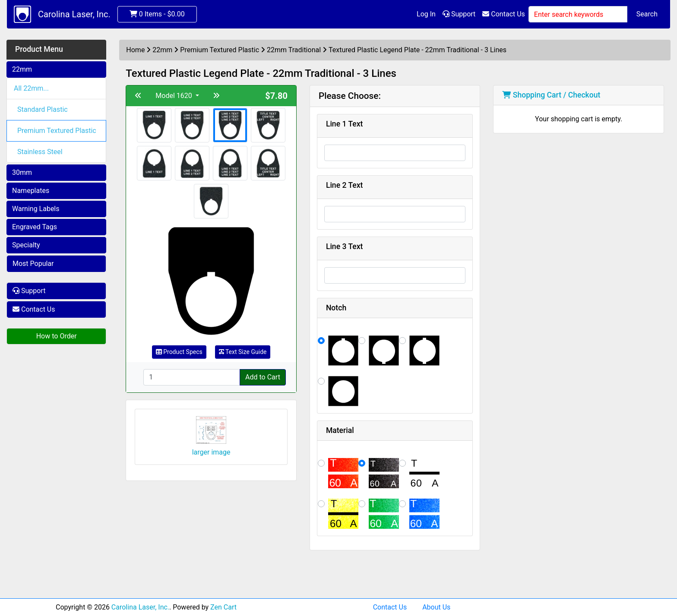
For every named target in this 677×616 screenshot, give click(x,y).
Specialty (26, 245)
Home (135, 50)
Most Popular (33, 264)
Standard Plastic (43, 109)
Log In (426, 14)
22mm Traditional (294, 50)
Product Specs (179, 352)
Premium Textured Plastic (57, 131)
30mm (22, 172)
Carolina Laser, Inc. (74, 14)
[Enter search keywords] (578, 14)
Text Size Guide (243, 352)
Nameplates (31, 191)
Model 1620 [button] (174, 96)
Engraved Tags (35, 227)
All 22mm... (31, 88)
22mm (22, 69)
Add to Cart (263, 377)
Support (459, 14)
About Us (436, 607)
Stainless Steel (40, 152)
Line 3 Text (345, 246)
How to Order (57, 336)
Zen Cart (223, 607)
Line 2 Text (345, 185)
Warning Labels (36, 209)
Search (647, 14)
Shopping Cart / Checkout (551, 95)
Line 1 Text (345, 124)
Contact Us (504, 14)
